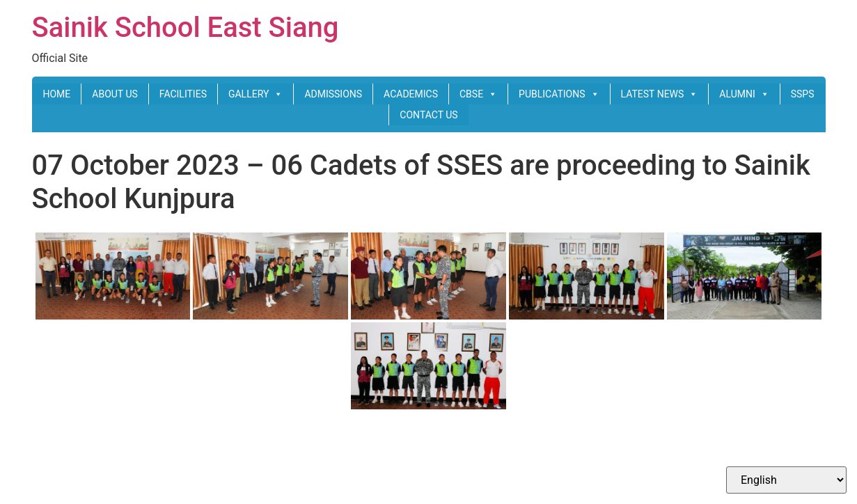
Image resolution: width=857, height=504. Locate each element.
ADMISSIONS (333, 94)
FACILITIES (183, 94)
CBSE (478, 94)
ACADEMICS (411, 94)
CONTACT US (428, 115)
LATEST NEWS (660, 94)
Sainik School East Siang (186, 27)
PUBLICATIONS (559, 94)
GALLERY (255, 94)
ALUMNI (744, 94)
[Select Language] (786, 480)
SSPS (803, 94)
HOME (56, 94)
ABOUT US (115, 94)
